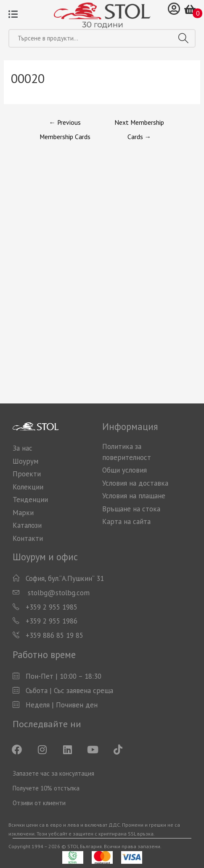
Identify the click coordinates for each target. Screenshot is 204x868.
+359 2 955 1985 (52, 607)
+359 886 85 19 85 (54, 635)
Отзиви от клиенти (39, 803)
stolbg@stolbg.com (58, 593)
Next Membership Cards (139, 124)
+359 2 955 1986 (52, 621)
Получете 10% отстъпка (46, 788)
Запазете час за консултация (53, 773)
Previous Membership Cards (65, 124)
